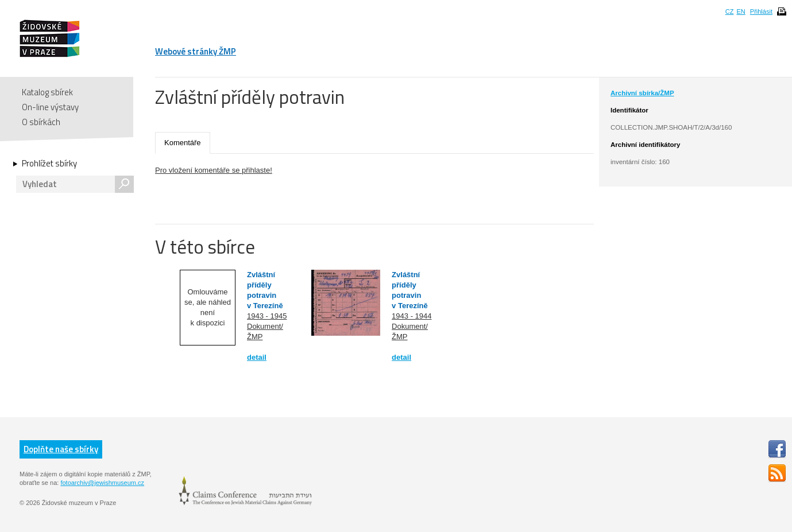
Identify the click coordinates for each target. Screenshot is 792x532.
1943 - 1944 (412, 316)
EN (741, 11)
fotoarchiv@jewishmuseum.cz (102, 483)
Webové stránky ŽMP (196, 51)
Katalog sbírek (47, 92)
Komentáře (183, 143)
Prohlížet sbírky (49, 164)
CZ (730, 11)
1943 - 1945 (267, 316)
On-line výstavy (50, 107)
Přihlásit (761, 11)
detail (257, 357)
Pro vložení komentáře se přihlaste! (214, 170)
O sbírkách (41, 122)
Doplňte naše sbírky (61, 449)
